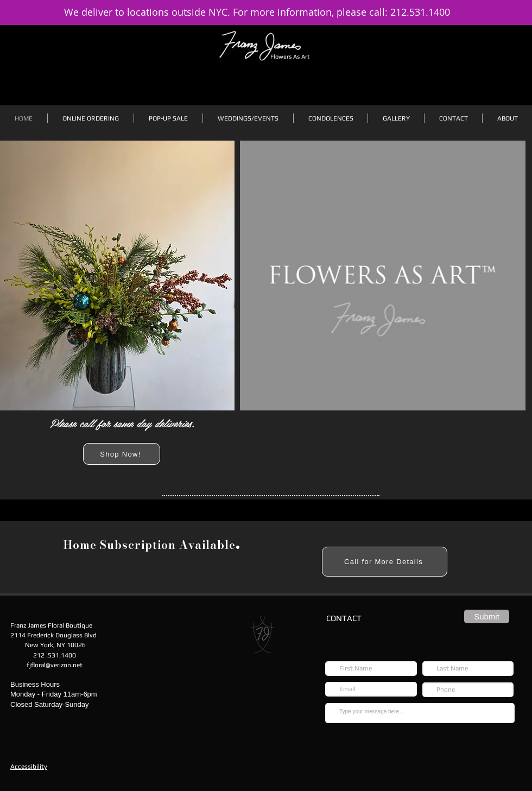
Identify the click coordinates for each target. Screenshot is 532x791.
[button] (91, 118)
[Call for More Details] (385, 562)
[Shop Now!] (122, 454)
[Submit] (487, 616)
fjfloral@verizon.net (55, 665)
